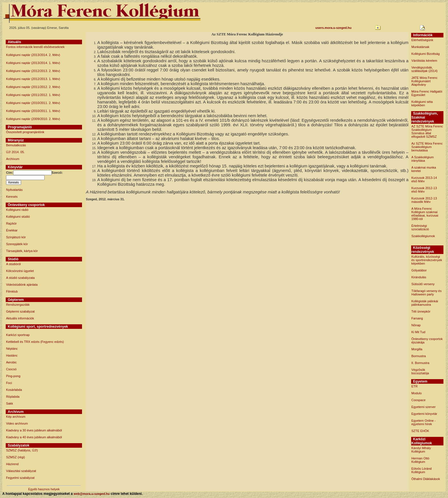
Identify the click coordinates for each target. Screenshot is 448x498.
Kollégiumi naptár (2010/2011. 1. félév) (33, 111)
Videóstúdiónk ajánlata (22, 285)
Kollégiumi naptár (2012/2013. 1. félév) (33, 79)
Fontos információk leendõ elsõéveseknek (35, 47)
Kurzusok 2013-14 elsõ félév (424, 179)
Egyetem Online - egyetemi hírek (424, 422)
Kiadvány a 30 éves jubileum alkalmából (34, 430)
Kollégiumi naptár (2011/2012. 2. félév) (33, 87)
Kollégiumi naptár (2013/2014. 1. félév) (33, 63)
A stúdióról (13, 264)
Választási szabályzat (21, 471)
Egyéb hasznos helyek (44, 489)
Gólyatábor (419, 270)
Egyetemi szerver (424, 407)
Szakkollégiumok (423, 236)
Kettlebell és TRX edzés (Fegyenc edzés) (35, 342)
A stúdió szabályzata (20, 278)
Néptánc (12, 349)
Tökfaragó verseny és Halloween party (427, 293)
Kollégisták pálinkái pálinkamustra (425, 303)
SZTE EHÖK (420, 431)
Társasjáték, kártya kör (22, 251)
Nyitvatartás (14, 190)
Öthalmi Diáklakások (426, 479)
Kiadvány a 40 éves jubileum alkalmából (34, 437)
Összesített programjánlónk (25, 132)
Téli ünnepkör (421, 311)
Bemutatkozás (16, 145)
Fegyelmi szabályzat (20, 478)
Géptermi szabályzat (20, 311)
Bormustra (419, 356)
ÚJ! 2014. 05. (15, 152)
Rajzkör (11, 223)
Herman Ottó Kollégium (420, 460)
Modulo (417, 393)
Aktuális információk (20, 318)
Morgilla (417, 349)
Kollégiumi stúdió (18, 217)
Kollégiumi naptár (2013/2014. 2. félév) (33, 55)
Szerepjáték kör (17, 244)
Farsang (417, 318)
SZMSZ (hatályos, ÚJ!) (22, 450)
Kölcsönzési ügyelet (20, 271)
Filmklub (12, 291)
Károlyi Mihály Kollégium (421, 450)
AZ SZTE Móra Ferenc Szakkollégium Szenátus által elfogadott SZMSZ (427, 131)
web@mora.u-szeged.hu (92, 494)
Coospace (419, 400)
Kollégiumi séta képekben (422, 103)
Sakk (9, 403)
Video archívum (17, 423)
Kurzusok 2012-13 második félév (424, 200)
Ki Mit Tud (418, 332)
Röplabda (13, 397)
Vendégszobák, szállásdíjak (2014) (425, 69)
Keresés (12, 197)
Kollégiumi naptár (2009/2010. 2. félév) (33, 119)
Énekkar (12, 230)
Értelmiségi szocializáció (420, 227)
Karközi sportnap (18, 335)
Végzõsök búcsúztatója (420, 371)
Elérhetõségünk (422, 40)
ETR (415, 386)
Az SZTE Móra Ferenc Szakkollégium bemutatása (427, 147)
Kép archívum (16, 417)
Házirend (12, 464)
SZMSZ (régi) (15, 457)
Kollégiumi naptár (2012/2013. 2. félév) (33, 71)
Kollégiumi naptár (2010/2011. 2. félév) (33, 103)
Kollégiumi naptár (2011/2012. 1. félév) (33, 95)
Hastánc (12, 355)
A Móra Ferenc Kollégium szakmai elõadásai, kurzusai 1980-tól (425, 214)
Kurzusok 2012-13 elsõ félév (424, 190)
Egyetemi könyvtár (424, 414)
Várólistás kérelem (424, 61)
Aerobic (11, 362)
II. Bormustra (420, 363)
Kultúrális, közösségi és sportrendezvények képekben (427, 260)
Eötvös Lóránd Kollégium (422, 470)
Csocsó (11, 369)
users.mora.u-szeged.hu (334, 28)
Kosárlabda (14, 390)
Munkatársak (420, 47)
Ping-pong (13, 376)
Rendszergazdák (18, 305)
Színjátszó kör (16, 237)
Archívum (13, 159)
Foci (9, 383)
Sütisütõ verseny (423, 284)
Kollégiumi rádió (17, 210)
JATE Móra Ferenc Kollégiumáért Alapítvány (425, 81)
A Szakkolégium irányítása (423, 159)
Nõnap (416, 325)
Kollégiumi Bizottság (426, 54)
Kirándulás (419, 277)
